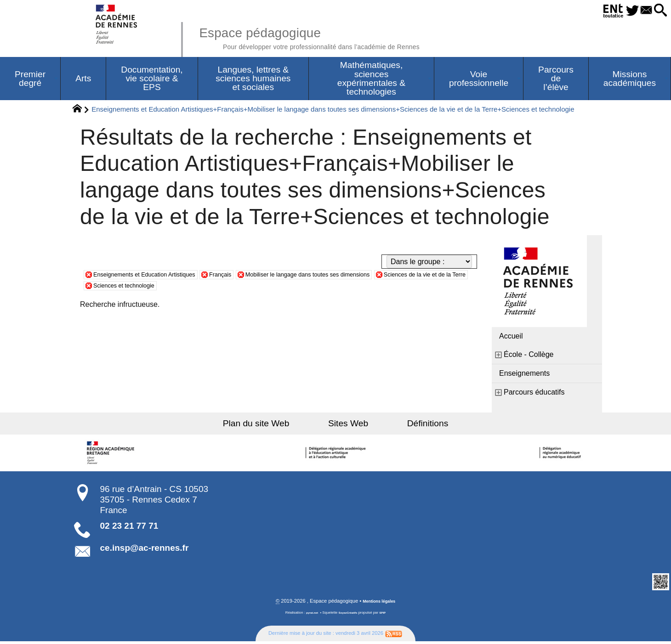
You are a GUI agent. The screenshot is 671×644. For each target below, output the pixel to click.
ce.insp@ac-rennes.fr (145, 550)
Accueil (511, 338)
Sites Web (348, 426)
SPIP (387, 616)
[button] (657, 11)
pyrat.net (309, 616)
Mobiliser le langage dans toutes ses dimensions (358, 276)
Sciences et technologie (250, 287)
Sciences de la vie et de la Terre (145, 287)
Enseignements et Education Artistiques (158, 276)
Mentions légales (379, 604)
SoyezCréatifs (349, 616)
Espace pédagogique (339, 37)
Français (251, 276)
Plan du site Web (275, 426)
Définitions (409, 426)
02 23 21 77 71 (129, 528)
